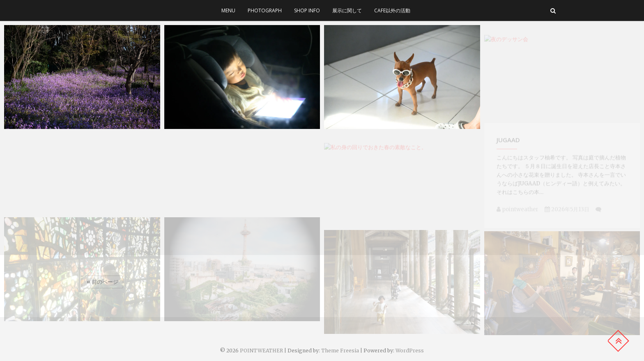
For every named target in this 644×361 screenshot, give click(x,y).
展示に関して (347, 10)
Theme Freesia (340, 351)
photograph (265, 10)
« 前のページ (102, 282)
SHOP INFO (307, 10)
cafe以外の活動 (392, 10)
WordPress (410, 351)
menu (228, 10)
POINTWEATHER (261, 351)
